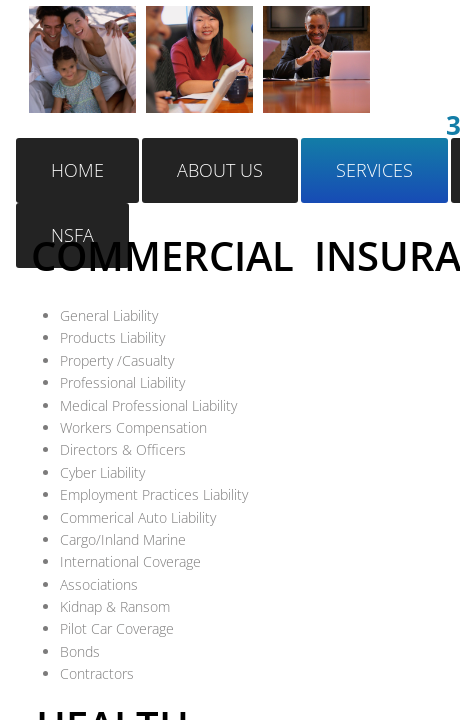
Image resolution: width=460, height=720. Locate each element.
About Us (220, 170)
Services (374, 170)
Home (77, 170)
